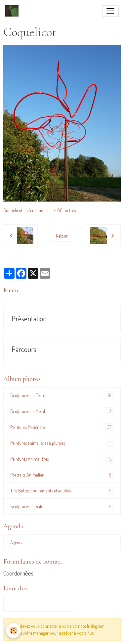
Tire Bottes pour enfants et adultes (62, 491)
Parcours (24, 349)
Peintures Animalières (62, 459)
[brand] (13, 11)
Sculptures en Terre (62, 395)
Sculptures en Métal (62, 411)
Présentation (29, 319)
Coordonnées (18, 573)
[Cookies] (13, 631)
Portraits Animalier (62, 475)
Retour (62, 236)
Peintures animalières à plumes (62, 443)
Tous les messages (38, 604)
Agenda (17, 542)
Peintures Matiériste (62, 427)
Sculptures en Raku (62, 506)
